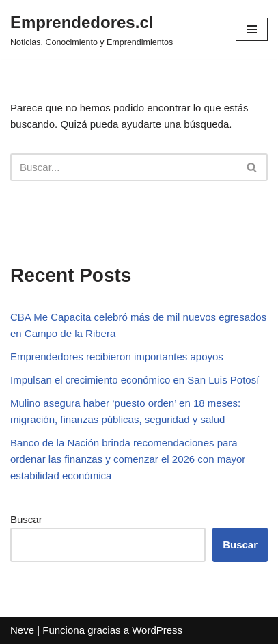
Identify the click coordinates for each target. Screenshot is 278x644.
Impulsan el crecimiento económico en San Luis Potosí (135, 380)
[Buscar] (124, 167)
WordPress (157, 630)
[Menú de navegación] (252, 29)
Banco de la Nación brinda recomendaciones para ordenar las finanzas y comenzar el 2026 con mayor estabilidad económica (128, 459)
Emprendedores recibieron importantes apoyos (117, 357)
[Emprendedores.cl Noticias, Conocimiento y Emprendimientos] (92, 29)
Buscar (26, 519)
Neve (22, 630)
